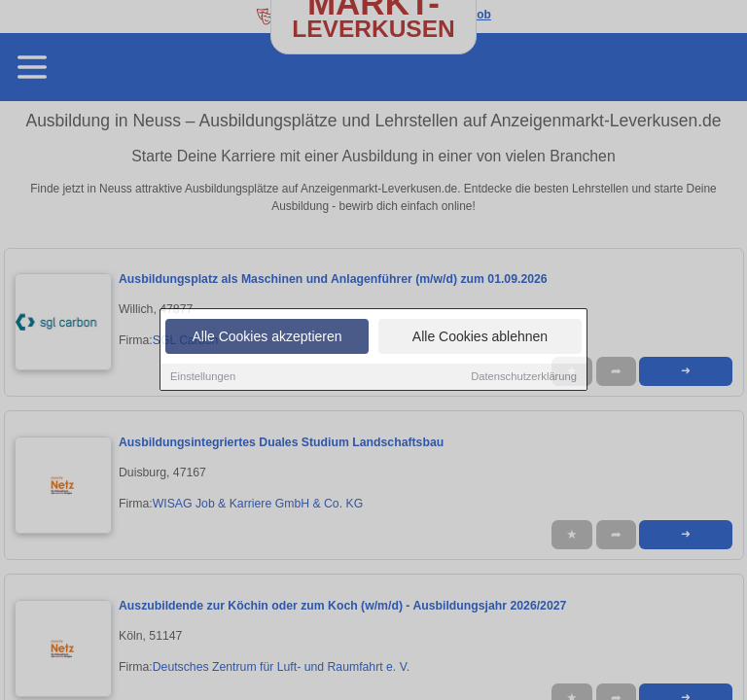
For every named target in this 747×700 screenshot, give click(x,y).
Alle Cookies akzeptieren (267, 338)
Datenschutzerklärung (524, 378)
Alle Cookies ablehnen (480, 338)
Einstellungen (203, 378)
